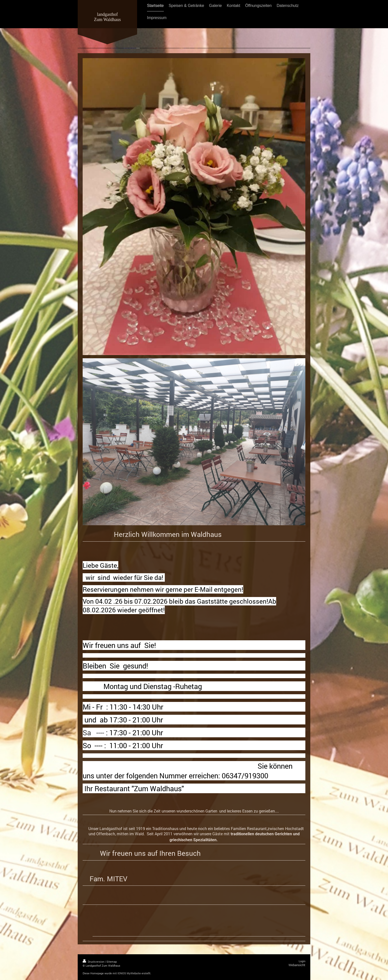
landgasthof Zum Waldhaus (108, 17)
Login (302, 961)
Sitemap (112, 962)
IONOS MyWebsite (129, 973)
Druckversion (94, 962)
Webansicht (297, 965)
